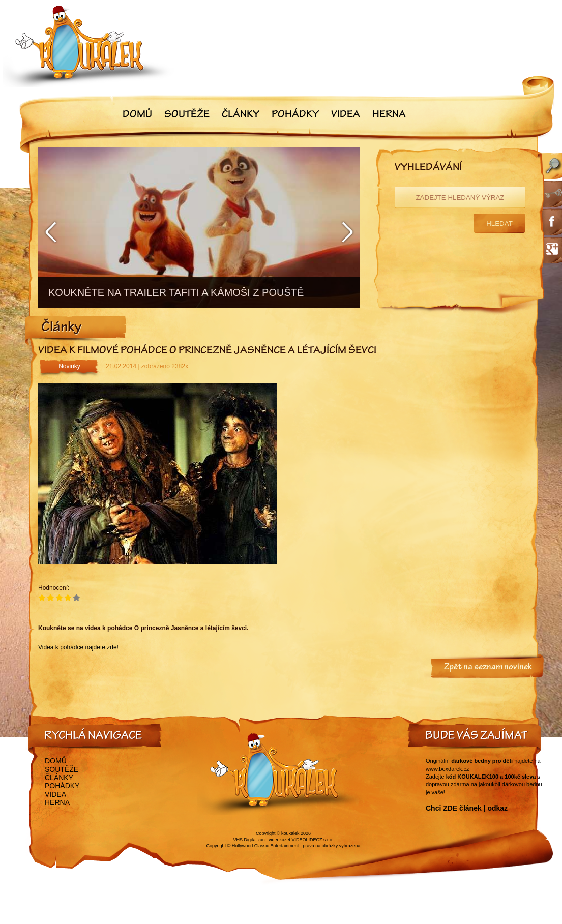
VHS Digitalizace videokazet (262, 840)
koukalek (290, 833)
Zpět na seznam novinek (488, 668)
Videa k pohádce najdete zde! (78, 647)
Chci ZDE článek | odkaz (467, 808)
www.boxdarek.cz (448, 769)
